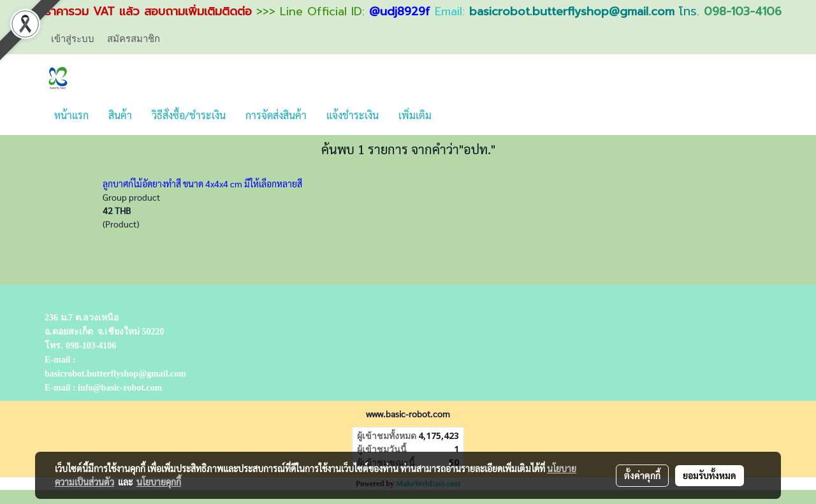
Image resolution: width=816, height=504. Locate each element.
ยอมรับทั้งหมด (710, 475)
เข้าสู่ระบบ (73, 38)
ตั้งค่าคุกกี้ (642, 475)
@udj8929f (400, 11)
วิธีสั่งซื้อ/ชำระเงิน (189, 115)
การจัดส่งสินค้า (276, 115)
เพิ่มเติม (415, 115)
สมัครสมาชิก (134, 38)
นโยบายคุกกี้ (159, 482)
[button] (453, 115)
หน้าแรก (71, 115)
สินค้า (120, 115)
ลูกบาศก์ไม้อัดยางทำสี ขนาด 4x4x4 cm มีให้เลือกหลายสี (202, 184)
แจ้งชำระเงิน (353, 115)
